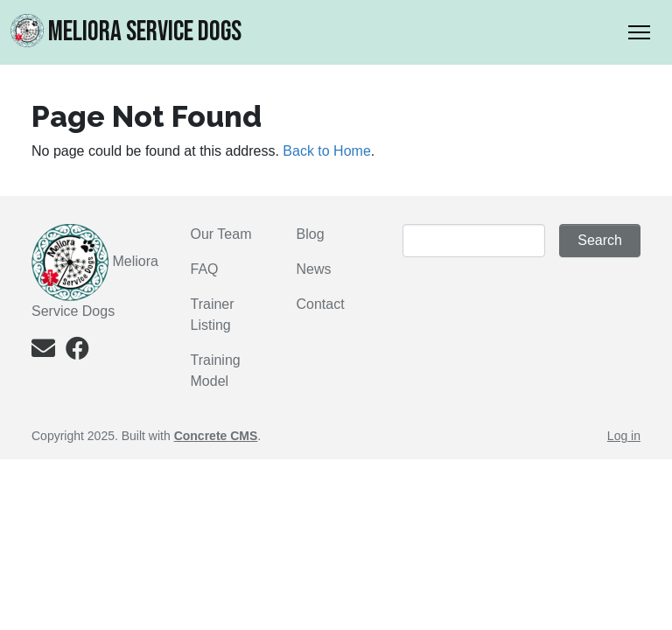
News (314, 269)
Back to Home (326, 151)
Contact (321, 304)
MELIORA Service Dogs (126, 31)
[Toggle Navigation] (639, 32)
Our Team (221, 234)
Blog (311, 234)
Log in (624, 436)
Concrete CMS (216, 436)
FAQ (205, 269)
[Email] (43, 352)
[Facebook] (77, 352)
